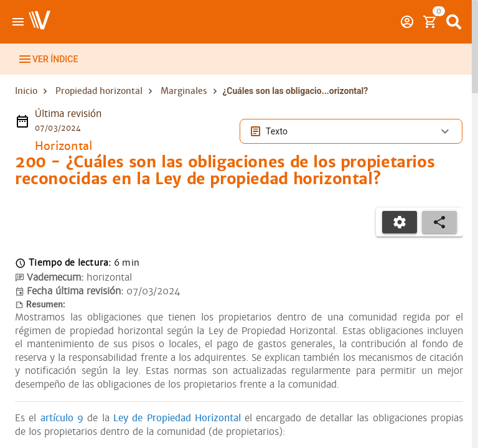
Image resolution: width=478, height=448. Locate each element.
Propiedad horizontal (99, 105)
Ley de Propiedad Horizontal (177, 432)
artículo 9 (62, 432)
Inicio (26, 105)
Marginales (184, 105)
